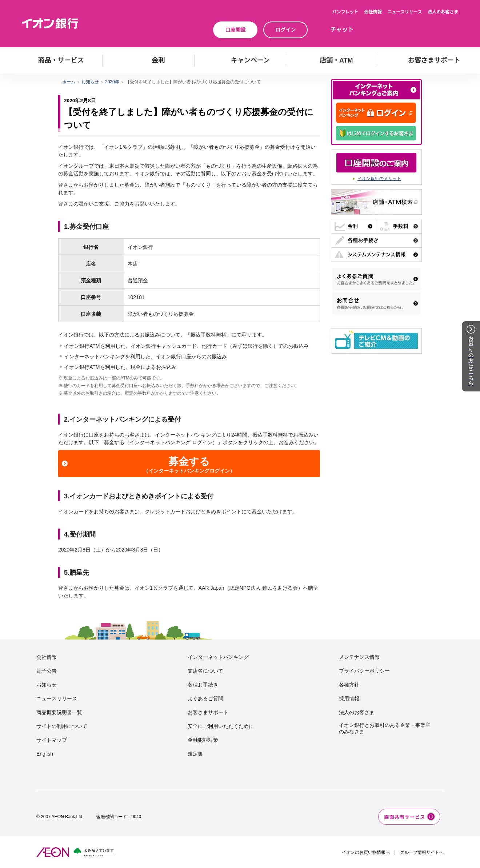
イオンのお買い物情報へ (366, 852)
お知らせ (90, 82)
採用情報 (349, 698)
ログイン (285, 30)
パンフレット (345, 12)
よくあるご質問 (205, 698)
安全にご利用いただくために (221, 726)
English (45, 754)
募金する (189, 465)
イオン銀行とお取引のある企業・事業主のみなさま (385, 728)
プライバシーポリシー (364, 671)
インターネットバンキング (218, 657)
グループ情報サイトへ (422, 852)
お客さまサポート (208, 712)
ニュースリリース (405, 12)
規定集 (195, 754)
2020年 (112, 82)
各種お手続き (203, 685)
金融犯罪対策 (203, 740)
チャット (342, 30)
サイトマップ (52, 740)
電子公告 (47, 671)
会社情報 (373, 12)
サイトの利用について (62, 726)
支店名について (205, 671)
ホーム (69, 82)
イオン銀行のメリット (379, 179)
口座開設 (235, 30)
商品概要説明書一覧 (59, 712)
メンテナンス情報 (359, 657)
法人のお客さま (443, 12)
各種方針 (349, 685)
